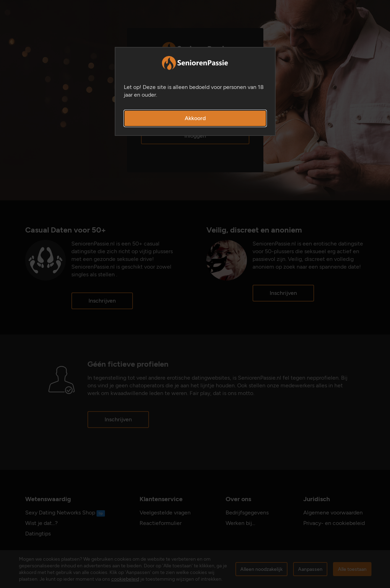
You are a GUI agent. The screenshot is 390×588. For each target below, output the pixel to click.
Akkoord (195, 118)
